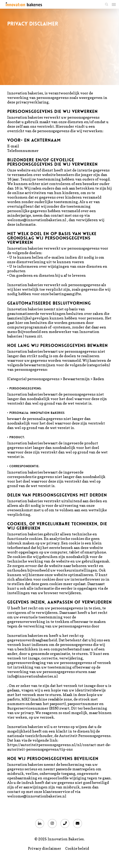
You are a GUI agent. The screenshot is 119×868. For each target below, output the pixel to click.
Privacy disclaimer (45, 849)
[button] (114, 4)
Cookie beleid (77, 849)
